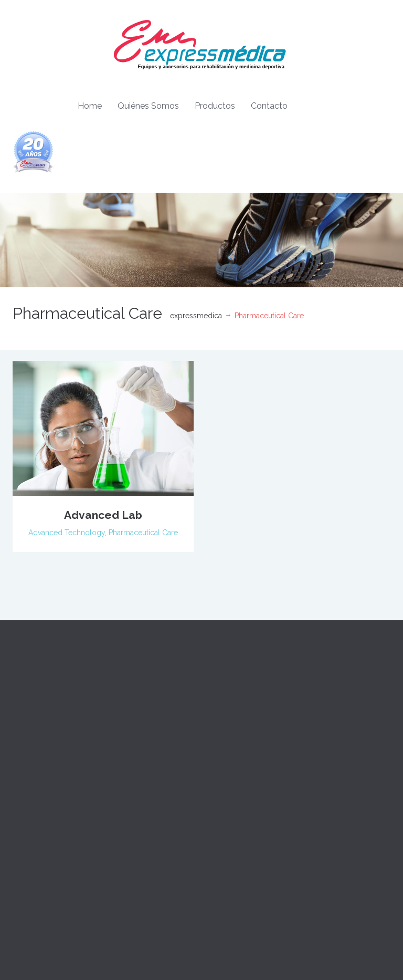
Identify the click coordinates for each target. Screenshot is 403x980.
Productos (215, 106)
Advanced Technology (67, 533)
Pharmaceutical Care (143, 533)
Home (90, 106)
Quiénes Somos (148, 106)
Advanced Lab (103, 515)
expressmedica (196, 316)
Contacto (269, 106)
